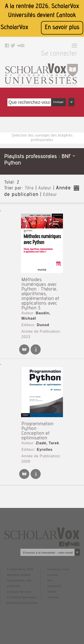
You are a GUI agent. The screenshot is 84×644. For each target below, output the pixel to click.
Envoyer (58, 102)
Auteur (45, 189)
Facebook (54, 586)
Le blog (53, 575)
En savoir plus (62, 28)
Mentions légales (19, 575)
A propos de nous (19, 592)
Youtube (53, 597)
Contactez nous (58, 569)
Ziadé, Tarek (47, 443)
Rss (50, 581)
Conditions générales (22, 597)
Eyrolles (45, 450)
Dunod (43, 325)
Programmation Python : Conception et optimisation (38, 431)
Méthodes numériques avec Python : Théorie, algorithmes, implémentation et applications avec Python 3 (40, 294)
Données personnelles (23, 603)
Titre (29, 189)
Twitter (52, 592)
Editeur (50, 195)
